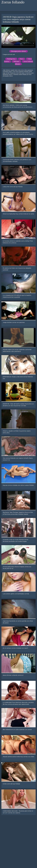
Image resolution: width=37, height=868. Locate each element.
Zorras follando (13, 2)
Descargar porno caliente (19, 51)
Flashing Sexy (11, 59)
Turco (22, 59)
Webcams (16, 61)
